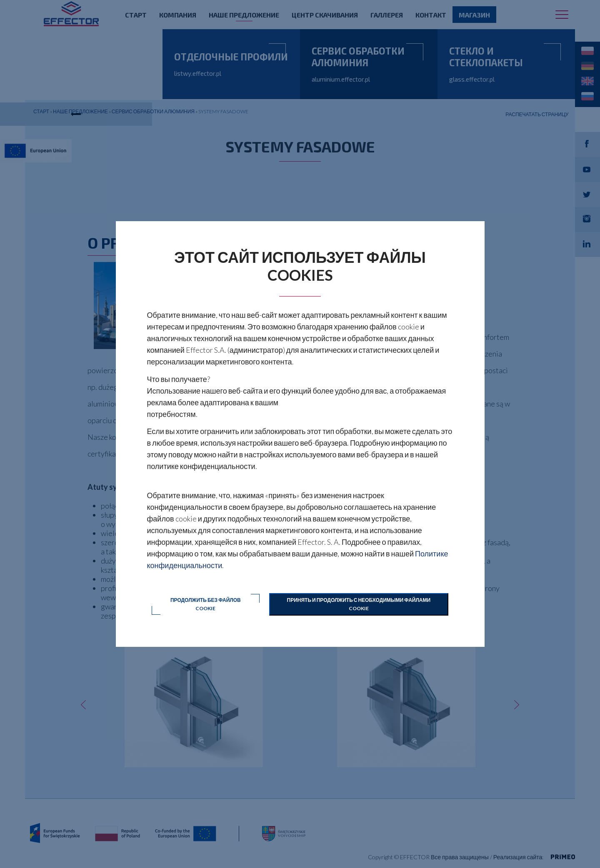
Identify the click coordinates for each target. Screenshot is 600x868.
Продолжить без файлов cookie (206, 604)
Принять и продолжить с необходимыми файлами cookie (359, 604)
